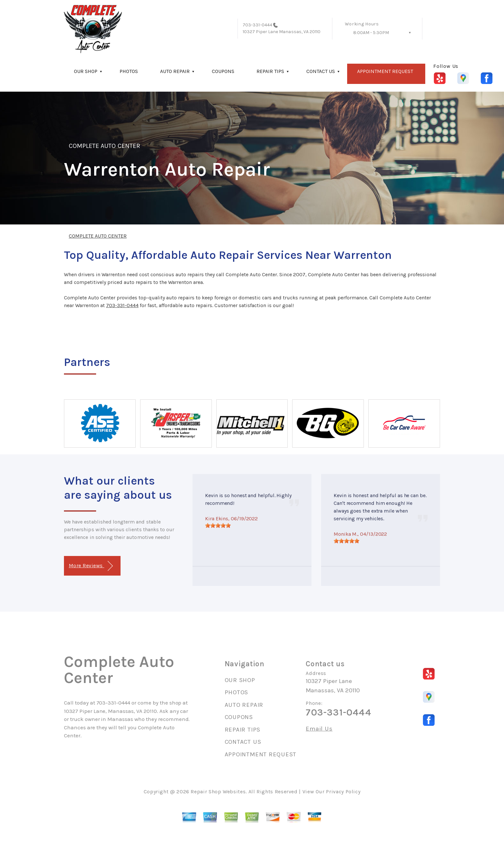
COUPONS (223, 71)
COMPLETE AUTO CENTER (104, 146)
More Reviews (91, 566)
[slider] (218, 525)
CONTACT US (321, 71)
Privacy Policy (343, 792)
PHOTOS (129, 71)
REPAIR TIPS (270, 71)
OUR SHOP (86, 71)
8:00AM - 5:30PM (371, 33)
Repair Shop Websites (218, 792)
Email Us (319, 729)
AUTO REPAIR (175, 71)
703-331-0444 (257, 25)
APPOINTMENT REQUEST (385, 71)
